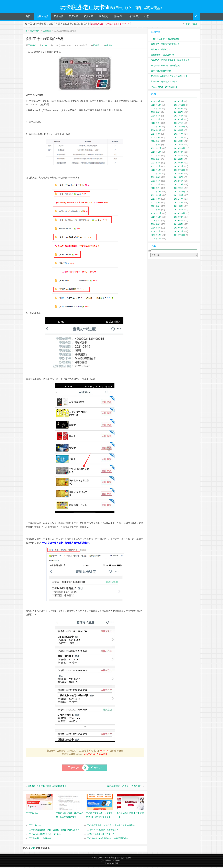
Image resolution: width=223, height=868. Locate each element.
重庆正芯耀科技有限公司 (120, 858)
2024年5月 (179, 138)
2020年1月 (179, 232)
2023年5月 (179, 160)
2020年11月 (180, 214)
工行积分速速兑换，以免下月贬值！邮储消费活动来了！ (54, 830)
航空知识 (59, 17)
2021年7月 (179, 200)
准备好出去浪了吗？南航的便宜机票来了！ (48, 787)
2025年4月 (156, 120)
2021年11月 (180, 192)
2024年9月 (179, 131)
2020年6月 (156, 225)
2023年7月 (179, 156)
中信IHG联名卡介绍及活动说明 (165, 39)
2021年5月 (179, 203)
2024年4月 (156, 142)
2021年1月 (179, 210)
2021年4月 (156, 207)
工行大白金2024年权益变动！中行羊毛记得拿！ (109, 839)
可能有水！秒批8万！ (161, 50)
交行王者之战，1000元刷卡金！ (165, 88)
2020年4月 (156, 228)
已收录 (96, 46)
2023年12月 (157, 149)
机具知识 (89, 17)
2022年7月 (179, 178)
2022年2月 (156, 189)
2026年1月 (179, 102)
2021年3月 (179, 207)
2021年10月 (157, 196)
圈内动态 (104, 17)
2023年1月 (179, 167)
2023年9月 (179, 153)
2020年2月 (156, 232)
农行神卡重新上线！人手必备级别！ (124, 787)
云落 (116, 864)
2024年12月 (157, 127)
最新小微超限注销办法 (161, 72)
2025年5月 (179, 116)
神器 (147, 17)
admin (45, 46)
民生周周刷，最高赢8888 (162, 55)
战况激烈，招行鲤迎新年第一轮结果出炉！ (170, 61)
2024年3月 (179, 142)
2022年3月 (179, 185)
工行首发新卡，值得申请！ (41, 839)
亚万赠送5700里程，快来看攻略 (165, 66)
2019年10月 (157, 239)
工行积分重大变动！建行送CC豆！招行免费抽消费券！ (112, 826)
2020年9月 (179, 218)
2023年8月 (156, 156)
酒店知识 (74, 17)
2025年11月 (180, 106)
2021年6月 (156, 203)
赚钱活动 (119, 17)
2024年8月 (156, 135)
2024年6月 (156, 138)
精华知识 (134, 17)
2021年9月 (179, 196)
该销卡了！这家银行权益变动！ (165, 45)
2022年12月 (157, 171)
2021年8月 (156, 200)
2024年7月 (179, 135)
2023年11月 (180, 149)
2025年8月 (156, 113)
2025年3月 (179, 120)
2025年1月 (179, 124)
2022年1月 (179, 189)
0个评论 (109, 46)
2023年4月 (156, 163)
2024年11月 (180, 127)
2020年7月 (179, 221)
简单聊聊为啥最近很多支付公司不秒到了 (169, 77)
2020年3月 (179, 228)
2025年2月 (156, 124)
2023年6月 (156, 160)
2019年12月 (157, 236)
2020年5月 (179, 225)
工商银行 (47, 32)
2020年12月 (157, 214)
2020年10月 (157, 218)
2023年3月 (179, 163)
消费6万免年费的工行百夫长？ (101, 835)
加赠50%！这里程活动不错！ (164, 82)
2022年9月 (179, 174)
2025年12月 (157, 106)
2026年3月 (156, 102)
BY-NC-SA (105, 751)
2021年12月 (157, 192)
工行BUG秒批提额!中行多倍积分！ (103, 830)
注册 (195, 24)
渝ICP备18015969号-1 (111, 861)
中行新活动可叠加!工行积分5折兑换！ (46, 835)
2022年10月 (157, 174)
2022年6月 (156, 182)
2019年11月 (180, 236)
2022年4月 (156, 185)
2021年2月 (156, 210)
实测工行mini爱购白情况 (45, 40)
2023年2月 (156, 167)
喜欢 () (73, 768)
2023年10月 (157, 153)
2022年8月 (156, 178)
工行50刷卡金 (35, 826)
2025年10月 (157, 109)
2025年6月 (156, 116)
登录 (188, 24)
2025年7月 (179, 113)
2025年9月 (179, 109)
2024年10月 (157, 131)
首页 (28, 17)
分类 (150, 251)
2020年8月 (156, 221)
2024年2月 (156, 145)
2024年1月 (179, 145)
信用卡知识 (42, 17)
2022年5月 (179, 182)
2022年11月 (180, 171)
